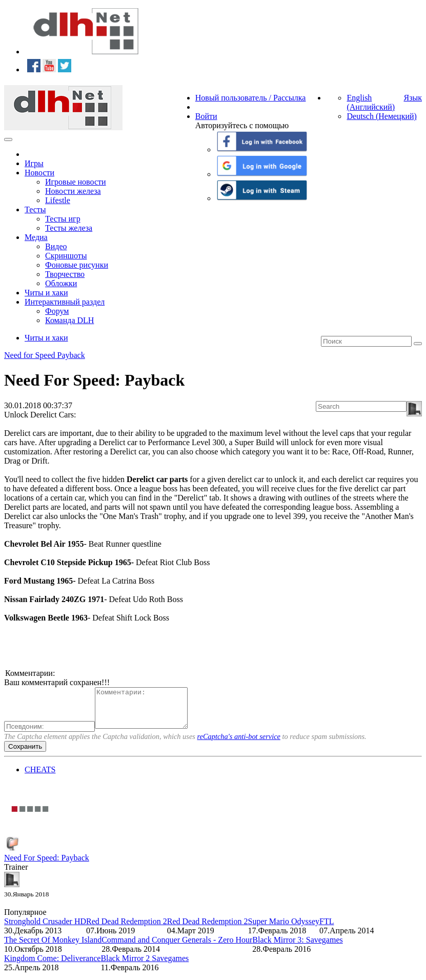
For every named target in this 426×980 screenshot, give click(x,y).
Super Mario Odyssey (283, 929)
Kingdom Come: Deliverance (52, 966)
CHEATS (40, 777)
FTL (327, 929)
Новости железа (73, 191)
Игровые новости (76, 182)
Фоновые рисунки (77, 265)
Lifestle (58, 200)
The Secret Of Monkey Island (53, 947)
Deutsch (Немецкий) (381, 116)
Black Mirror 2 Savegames (145, 966)
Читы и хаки (46, 293)
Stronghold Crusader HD (45, 929)
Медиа (36, 237)
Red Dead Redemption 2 (127, 929)
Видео (56, 246)
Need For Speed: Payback (47, 865)
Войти (206, 116)
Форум (57, 311)
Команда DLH (69, 320)
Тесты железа (69, 228)
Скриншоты (66, 256)
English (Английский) (371, 102)
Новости (39, 173)
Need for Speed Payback (45, 355)
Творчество (65, 274)
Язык (413, 98)
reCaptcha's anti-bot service (239, 744)
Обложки (61, 283)
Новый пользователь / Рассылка (251, 98)
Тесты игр (63, 219)
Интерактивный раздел (65, 302)
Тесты (35, 209)
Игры (34, 163)
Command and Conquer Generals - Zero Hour (177, 947)
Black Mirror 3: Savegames (297, 947)
